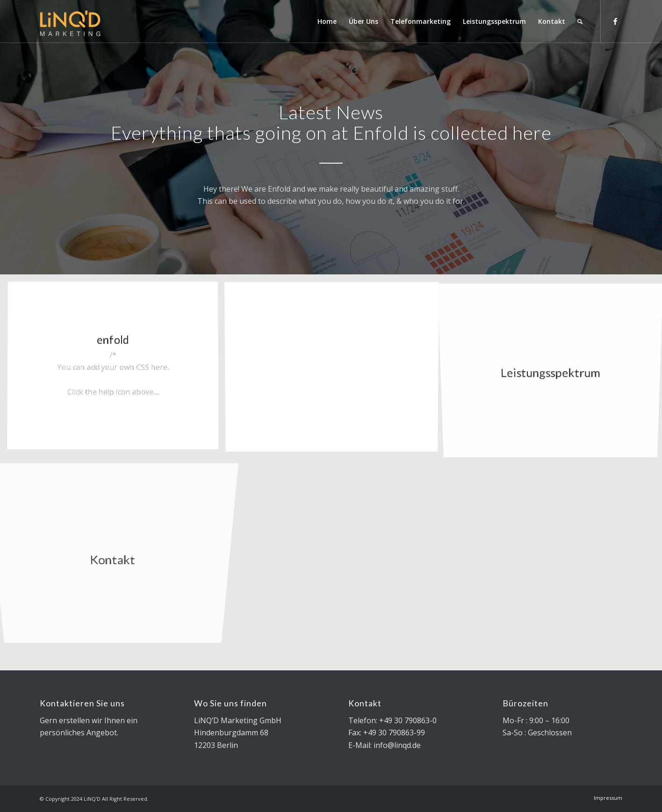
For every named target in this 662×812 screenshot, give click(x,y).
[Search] (580, 22)
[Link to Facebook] (615, 21)
